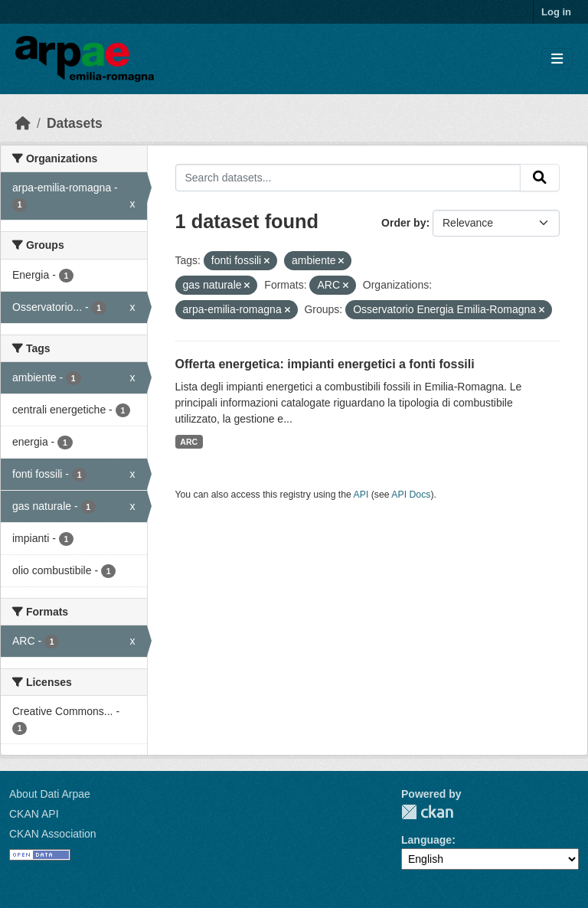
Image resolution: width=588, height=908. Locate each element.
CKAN (427, 812)
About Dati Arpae (50, 794)
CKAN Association (53, 834)
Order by (403, 223)
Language (426, 840)
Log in (556, 12)
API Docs (411, 495)
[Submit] (540, 178)
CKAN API (34, 814)
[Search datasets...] (348, 178)
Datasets (75, 123)
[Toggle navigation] (557, 59)
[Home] (23, 123)
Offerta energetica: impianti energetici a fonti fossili (325, 364)
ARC (189, 442)
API (361, 495)
